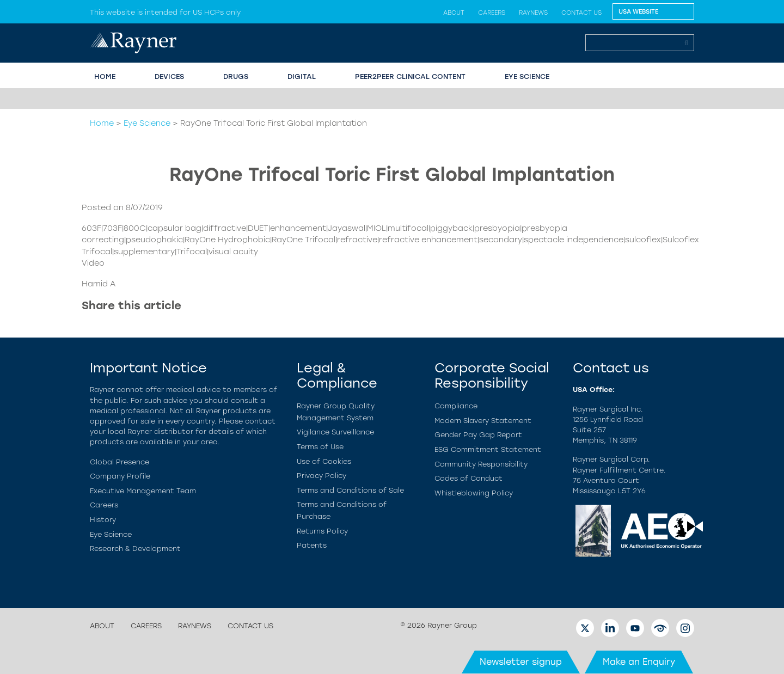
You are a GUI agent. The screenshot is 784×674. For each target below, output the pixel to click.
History (103, 520)
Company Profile (120, 476)
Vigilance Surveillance (335, 432)
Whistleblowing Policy (474, 493)
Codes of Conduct (468, 478)
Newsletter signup (521, 662)
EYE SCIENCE (527, 76)
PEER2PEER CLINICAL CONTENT (410, 76)
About (454, 13)
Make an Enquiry (639, 662)
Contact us (581, 13)
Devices (169, 76)
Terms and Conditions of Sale (350, 490)
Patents (312, 545)
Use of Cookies (324, 461)
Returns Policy (322, 531)
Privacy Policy (321, 476)
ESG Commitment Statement (488, 449)
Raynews (533, 13)
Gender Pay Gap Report (478, 435)
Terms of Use (320, 447)
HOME (105, 76)
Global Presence (120, 462)
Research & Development (135, 549)
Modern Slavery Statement (483, 421)
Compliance (456, 406)
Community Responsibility (481, 464)
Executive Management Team (143, 491)
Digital (302, 76)
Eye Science (147, 123)
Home (102, 123)
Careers (492, 13)
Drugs (236, 76)
